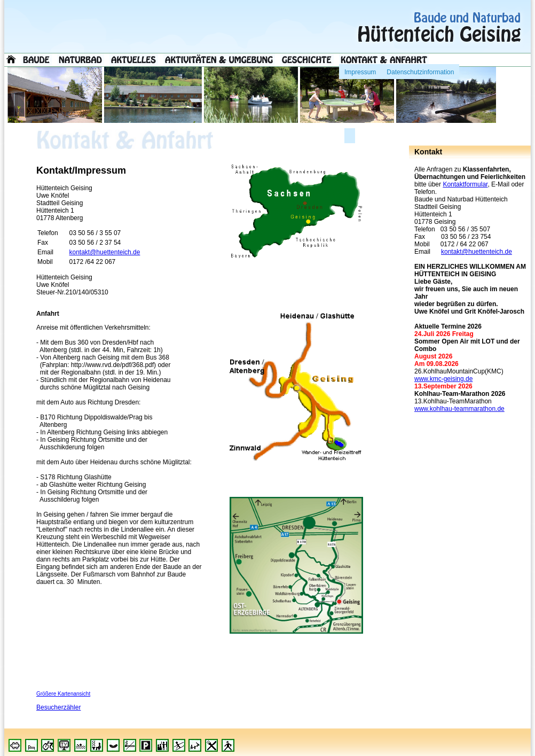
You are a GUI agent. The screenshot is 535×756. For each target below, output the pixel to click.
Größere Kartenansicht (63, 694)
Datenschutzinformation (420, 70)
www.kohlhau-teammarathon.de (459, 409)
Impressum (360, 70)
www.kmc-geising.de (443, 379)
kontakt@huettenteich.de (477, 252)
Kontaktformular (465, 184)
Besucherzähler (58, 707)
